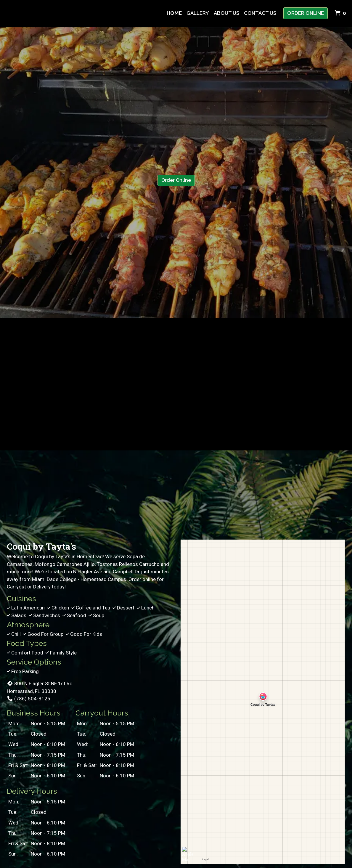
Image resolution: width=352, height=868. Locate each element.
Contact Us (260, 13)
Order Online (306, 13)
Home (174, 13)
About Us (226, 13)
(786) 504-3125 (29, 699)
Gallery (198, 13)
